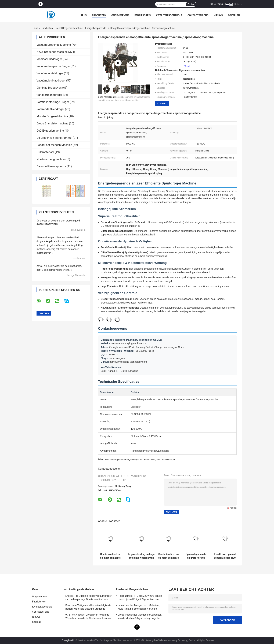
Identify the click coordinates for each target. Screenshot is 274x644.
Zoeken (191, 4)
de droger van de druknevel (143, 460)
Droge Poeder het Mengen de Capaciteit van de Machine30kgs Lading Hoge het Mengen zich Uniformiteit (140, 617)
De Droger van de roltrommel (54, 138)
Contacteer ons (198, 15)
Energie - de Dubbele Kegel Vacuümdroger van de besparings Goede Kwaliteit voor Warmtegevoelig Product (88, 598)
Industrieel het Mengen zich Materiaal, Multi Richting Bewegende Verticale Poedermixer (139, 608)
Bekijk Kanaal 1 (109, 371)
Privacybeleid (68, 640)
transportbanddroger (49, 95)
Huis (84, 15)
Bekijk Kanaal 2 (129, 371)
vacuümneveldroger (166, 460)
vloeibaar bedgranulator (51, 159)
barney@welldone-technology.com (128, 362)
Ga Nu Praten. (217, 4)
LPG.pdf (186, 66)
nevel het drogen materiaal (117, 460)
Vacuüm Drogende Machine (54, 45)
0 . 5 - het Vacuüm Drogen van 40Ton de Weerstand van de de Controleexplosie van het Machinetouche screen (89, 617)
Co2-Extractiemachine (50, 131)
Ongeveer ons (120, 15)
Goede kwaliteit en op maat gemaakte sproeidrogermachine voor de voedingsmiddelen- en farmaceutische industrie (168, 556)
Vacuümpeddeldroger (50, 73)
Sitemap (37, 622)
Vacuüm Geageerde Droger (53, 66)
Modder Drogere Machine (52, 116)
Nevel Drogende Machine (69, 28)
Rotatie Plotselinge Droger (53, 102)
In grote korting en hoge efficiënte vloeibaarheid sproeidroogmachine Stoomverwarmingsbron (141, 556)
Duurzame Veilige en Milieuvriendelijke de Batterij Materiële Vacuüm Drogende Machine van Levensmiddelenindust (88, 608)
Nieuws (218, 15)
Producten (99, 15)
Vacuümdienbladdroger (51, 81)
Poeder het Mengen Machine (54, 145)
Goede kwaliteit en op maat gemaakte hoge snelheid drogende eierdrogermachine (110, 556)
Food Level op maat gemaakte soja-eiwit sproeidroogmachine (225, 556)
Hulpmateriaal (45, 152)
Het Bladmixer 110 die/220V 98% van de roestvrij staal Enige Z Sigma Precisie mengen (140, 598)
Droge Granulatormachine (52, 123)
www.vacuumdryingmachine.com (129, 343)
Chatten (161, 103)
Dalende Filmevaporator (51, 166)
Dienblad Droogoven (49, 88)
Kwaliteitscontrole (169, 15)
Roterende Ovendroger (50, 109)
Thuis (35, 28)
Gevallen (234, 15)
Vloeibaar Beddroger (49, 59)
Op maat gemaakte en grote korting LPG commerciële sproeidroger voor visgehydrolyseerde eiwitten (196, 556)
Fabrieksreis (143, 15)
